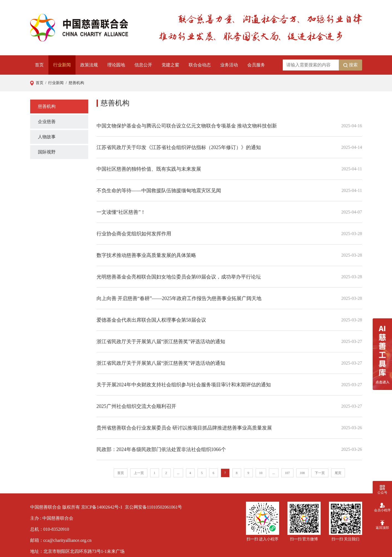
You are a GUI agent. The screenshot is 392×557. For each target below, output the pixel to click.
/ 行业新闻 (54, 83)
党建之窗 (170, 65)
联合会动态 (200, 65)
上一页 (139, 473)
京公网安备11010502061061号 (153, 507)
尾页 (338, 473)
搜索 (351, 65)
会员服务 (256, 65)
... (178, 473)
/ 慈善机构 (74, 83)
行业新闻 (62, 65)
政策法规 (89, 65)
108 (302, 473)
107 (287, 473)
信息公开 (143, 65)
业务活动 (229, 65)
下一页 (320, 473)
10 (261, 473)
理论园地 (116, 65)
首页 (39, 65)
